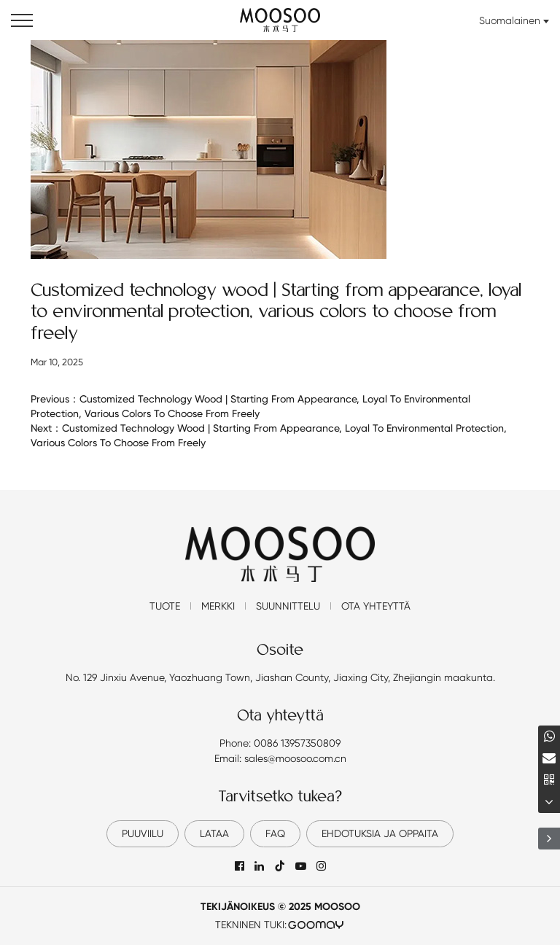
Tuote (165, 606)
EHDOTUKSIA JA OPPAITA (380, 833)
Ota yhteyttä (376, 606)
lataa (214, 833)
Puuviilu (143, 833)
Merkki (218, 606)
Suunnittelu (288, 606)
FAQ (275, 833)
